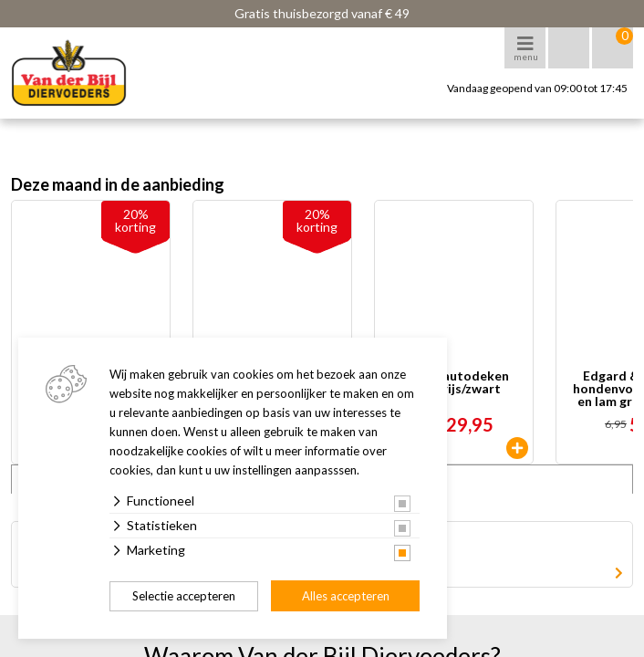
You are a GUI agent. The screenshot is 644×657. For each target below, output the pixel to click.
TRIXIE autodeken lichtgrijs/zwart (454, 383)
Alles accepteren (346, 596)
